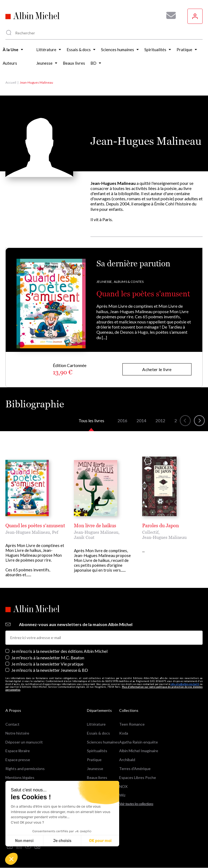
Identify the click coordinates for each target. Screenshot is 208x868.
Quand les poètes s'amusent (143, 294)
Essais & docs (98, 733)
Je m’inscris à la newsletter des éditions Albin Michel (59, 651)
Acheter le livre (157, 369)
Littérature (96, 724)
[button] (11, 859)
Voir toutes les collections (136, 804)
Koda (124, 733)
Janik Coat (84, 537)
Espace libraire (18, 751)
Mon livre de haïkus (95, 525)
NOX (123, 786)
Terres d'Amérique (135, 769)
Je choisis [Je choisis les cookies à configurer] (62, 841)
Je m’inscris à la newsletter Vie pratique (47, 664)
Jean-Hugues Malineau (28, 532)
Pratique (94, 760)
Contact (12, 724)
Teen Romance (132, 724)
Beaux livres (97, 777)
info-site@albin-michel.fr (185, 684)
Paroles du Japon (161, 525)
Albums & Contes (129, 282)
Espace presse (18, 760)
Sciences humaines (103, 742)
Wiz (122, 795)
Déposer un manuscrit (24, 742)
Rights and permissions (25, 769)
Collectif (150, 532)
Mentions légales (20, 777)
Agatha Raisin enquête (139, 742)
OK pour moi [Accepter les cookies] (100, 841)
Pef (55, 532)
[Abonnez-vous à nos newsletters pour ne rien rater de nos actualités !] (169, 15)
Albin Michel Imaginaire (139, 751)
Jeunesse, (105, 282)
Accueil (11, 82)
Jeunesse (95, 769)
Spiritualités (97, 751)
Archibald (127, 760)
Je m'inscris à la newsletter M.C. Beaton (48, 658)
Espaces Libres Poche (138, 777)
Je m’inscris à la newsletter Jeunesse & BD (50, 670)
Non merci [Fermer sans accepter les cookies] (24, 841)
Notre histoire (17, 733)
